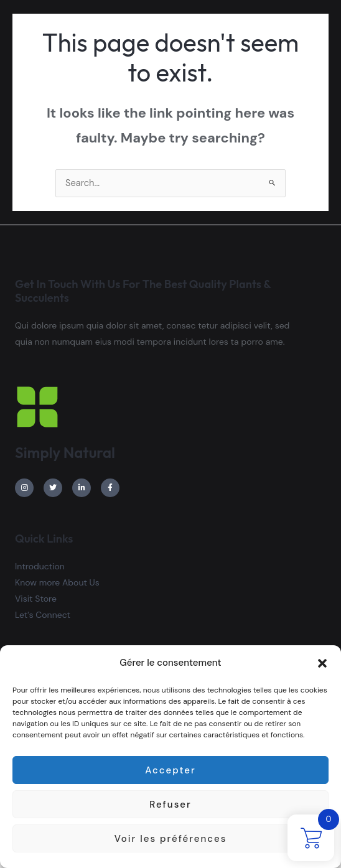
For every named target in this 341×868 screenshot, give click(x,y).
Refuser (170, 805)
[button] (322, 663)
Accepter (170, 770)
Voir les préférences (171, 839)
